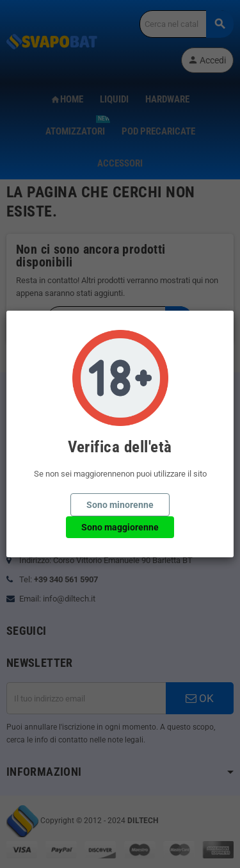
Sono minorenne (120, 505)
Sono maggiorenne (120, 527)
